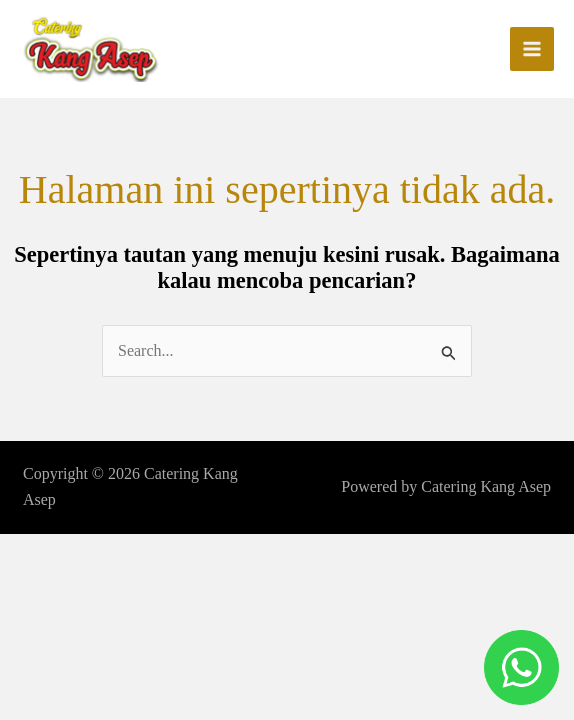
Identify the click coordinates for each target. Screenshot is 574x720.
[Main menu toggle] (532, 51)
